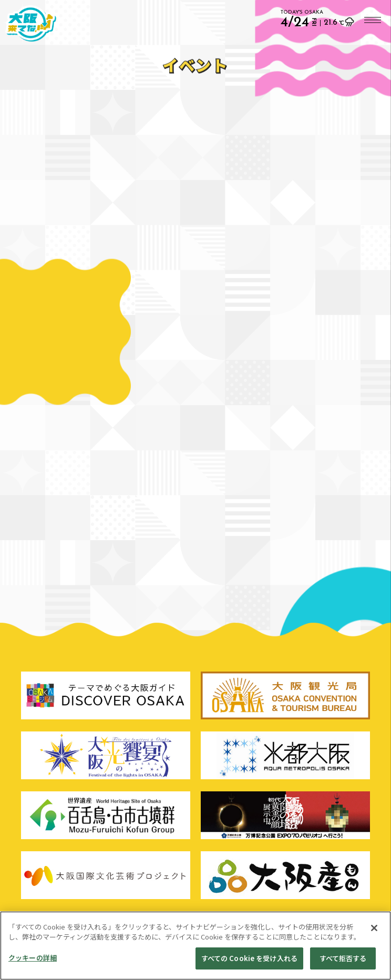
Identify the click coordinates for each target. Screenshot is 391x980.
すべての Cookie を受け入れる (249, 963)
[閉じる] (374, 933)
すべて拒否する (343, 963)
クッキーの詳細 (33, 962)
